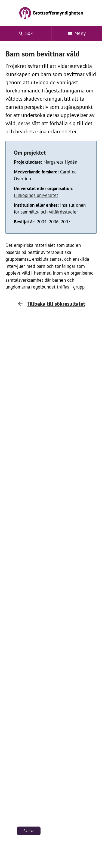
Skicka (29, 831)
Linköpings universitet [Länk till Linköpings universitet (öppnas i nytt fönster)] (36, 195)
